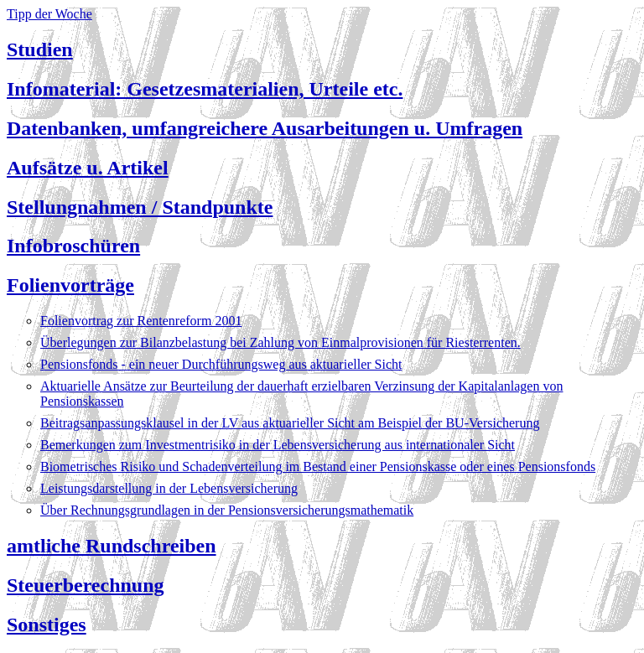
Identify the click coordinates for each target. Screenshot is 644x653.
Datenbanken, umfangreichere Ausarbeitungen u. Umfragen (265, 128)
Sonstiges (47, 624)
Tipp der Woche (49, 14)
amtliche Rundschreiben (112, 546)
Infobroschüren (73, 246)
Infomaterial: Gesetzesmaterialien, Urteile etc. (205, 89)
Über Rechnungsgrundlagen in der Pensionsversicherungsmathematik (227, 510)
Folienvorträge (70, 285)
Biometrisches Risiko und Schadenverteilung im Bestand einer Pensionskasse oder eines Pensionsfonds (318, 466)
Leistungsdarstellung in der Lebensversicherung (169, 488)
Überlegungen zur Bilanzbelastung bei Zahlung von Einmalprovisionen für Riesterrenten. (280, 342)
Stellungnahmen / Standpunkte (140, 207)
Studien (40, 49)
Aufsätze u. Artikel (88, 168)
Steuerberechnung (86, 585)
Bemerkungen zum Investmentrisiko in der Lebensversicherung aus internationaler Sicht (278, 445)
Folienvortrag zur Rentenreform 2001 (141, 321)
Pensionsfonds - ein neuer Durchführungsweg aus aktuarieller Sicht (221, 364)
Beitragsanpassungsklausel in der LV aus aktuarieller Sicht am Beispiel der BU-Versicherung (290, 423)
